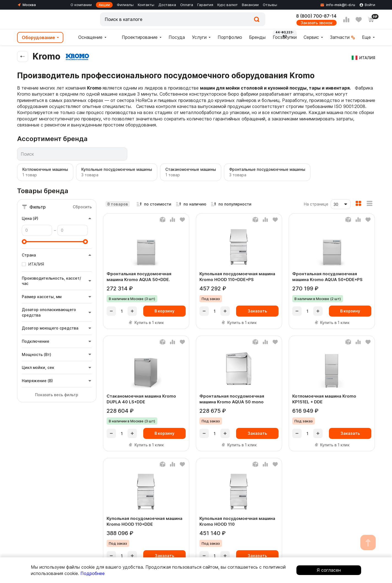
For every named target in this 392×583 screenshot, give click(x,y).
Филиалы (125, 5)
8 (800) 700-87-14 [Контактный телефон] (316, 16)
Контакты (146, 5)
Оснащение (86, 38)
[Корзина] (371, 20)
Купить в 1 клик (146, 322)
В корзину (164, 311)
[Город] (26, 5)
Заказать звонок (317, 23)
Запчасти (340, 37)
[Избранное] (359, 20)
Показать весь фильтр (57, 395)
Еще (366, 37)
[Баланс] (163, 220)
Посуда (177, 37)
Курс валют (228, 5)
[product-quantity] (122, 311)
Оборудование (38, 37)
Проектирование (136, 38)
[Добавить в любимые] (182, 220)
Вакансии (250, 5)
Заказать (257, 311)
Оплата (187, 5)
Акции (104, 5)
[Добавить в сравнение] (172, 220)
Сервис (311, 37)
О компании (81, 5)
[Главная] (45, 19)
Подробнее (93, 573)
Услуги (199, 37)
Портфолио (230, 37)
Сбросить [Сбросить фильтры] (82, 207)
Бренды (257, 37)
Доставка (167, 5)
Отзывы (270, 5)
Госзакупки (285, 37)
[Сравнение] (346, 20)
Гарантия (205, 5)
